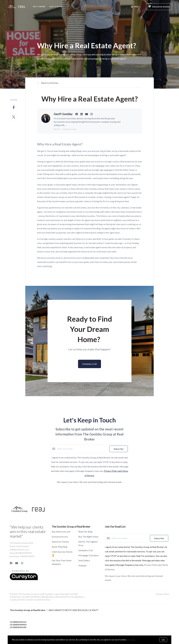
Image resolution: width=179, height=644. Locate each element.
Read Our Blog (85, 532)
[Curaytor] (24, 579)
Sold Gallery (84, 560)
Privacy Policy (163, 594)
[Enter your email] (82, 449)
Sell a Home (56, 7)
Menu (135, 7)
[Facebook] (11, 563)
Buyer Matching (60, 547)
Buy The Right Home (88, 537)
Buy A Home (39, 7)
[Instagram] (22, 563)
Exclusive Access (60, 537)
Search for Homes (60, 542)
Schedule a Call (85, 550)
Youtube (82, 565)
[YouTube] (17, 563)
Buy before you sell (61, 532)
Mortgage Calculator (89, 555)
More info (131, 640)
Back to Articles (50, 83)
